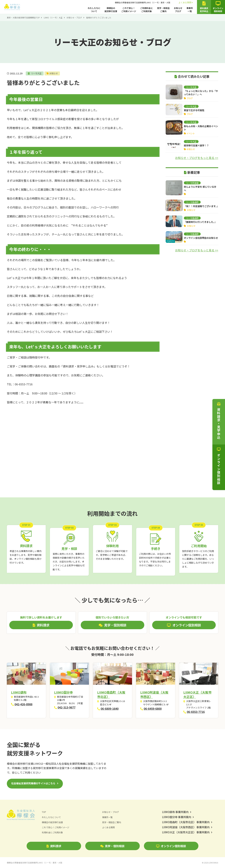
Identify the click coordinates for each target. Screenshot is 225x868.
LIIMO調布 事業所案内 (177, 812)
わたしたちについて (94, 10)
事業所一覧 (190, 10)
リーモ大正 (37, 73)
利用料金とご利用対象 (53, 832)
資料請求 (54, 846)
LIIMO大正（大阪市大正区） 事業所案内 (187, 832)
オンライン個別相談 (171, 846)
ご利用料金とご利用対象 (147, 10)
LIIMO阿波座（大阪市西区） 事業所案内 (187, 827)
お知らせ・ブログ (74, 18)
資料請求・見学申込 (219, 421)
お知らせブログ (178, 10)
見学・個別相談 (112, 846)
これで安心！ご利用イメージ (129, 10)
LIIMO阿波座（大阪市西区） (154, 694)
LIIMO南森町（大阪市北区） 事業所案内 (187, 822)
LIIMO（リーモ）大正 (53, 18)
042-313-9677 (67, 707)
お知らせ (55, 73)
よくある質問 (186, 2)
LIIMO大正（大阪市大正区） (197, 694)
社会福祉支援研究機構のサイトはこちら (33, 783)
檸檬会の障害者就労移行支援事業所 (143, 2)
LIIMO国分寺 (63, 692)
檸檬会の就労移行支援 (111, 10)
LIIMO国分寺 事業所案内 (178, 817)
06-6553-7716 (196, 712)
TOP (44, 812)
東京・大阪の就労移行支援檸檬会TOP (23, 18)
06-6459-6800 (153, 709)
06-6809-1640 (110, 709)
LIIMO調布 (19, 692)
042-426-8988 (23, 704)
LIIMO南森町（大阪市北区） (111, 694)
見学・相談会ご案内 (163, 10)
